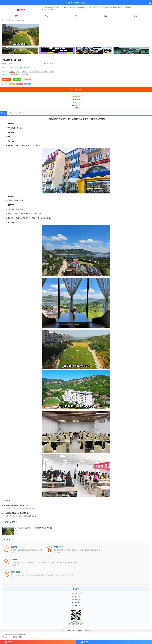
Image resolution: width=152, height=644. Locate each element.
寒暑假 (45, 71)
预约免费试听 (76, 90)
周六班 (25, 71)
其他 (52, 71)
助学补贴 (20, 84)
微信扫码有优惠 (76, 622)
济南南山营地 (24, 75)
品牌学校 (71, 630)
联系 (106, 16)
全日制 (38, 71)
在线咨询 (9, 642)
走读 (20, 68)
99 (149, 56)
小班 (16, 68)
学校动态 (87, 630)
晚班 (19, 71)
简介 (76, 16)
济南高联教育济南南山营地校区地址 (15, 505)
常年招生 (26, 68)
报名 (135, 16)
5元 (52, 64)
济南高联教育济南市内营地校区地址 (15, 513)
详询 (10, 64)
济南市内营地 (14, 75)
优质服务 (28, 84)
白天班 (13, 72)
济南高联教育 (80, 3)
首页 (17, 16)
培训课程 (79, 630)
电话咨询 (85, 642)
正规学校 (12, 84)
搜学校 (70, 3)
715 (3, 56)
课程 (46, 16)
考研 (13, 20)
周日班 (32, 71)
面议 (11, 68)
